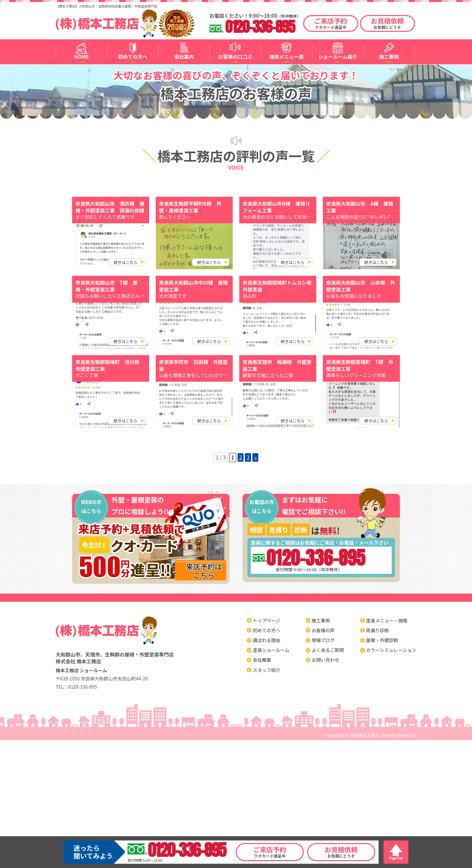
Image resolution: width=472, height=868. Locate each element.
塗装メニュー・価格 (387, 620)
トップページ (266, 620)
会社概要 (262, 660)
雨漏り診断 (378, 630)
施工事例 (389, 57)
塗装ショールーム (271, 650)
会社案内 (184, 57)
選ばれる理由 (266, 640)
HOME (81, 57)
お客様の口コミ (235, 57)
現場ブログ (323, 640)
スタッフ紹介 (266, 670)
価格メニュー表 (287, 57)
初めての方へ (133, 57)
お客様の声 (323, 630)
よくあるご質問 (328, 650)
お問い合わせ (325, 660)
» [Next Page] (255, 457)
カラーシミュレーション (391, 650)
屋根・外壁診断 (382, 640)
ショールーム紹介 (338, 57)
